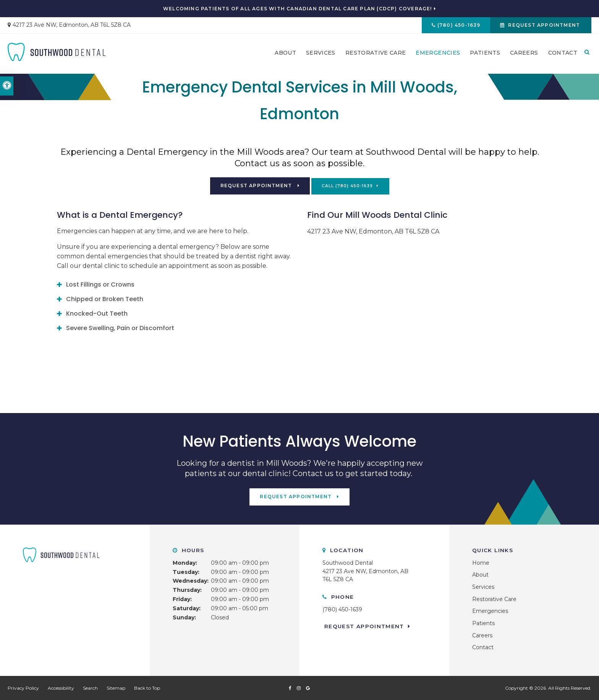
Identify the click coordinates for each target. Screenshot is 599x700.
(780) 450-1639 (457, 25)
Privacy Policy (23, 688)
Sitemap (116, 688)
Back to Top (147, 688)
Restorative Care (376, 54)
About (285, 54)
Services (321, 54)
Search (90, 688)
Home (481, 562)
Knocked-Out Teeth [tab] (97, 313)
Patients (485, 54)
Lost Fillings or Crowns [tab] (100, 284)
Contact (563, 54)
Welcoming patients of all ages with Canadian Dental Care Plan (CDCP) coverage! (298, 9)
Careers (524, 54)
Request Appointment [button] (544, 25)
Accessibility (61, 688)
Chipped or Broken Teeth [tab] (105, 299)
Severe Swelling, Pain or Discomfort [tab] (120, 328)
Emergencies (438, 54)
